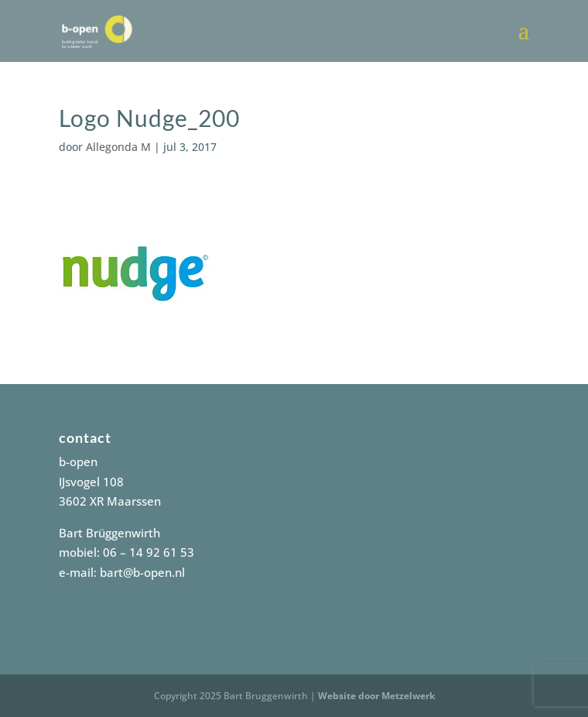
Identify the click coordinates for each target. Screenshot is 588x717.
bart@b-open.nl (142, 572)
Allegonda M (118, 147)
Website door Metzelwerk (376, 696)
